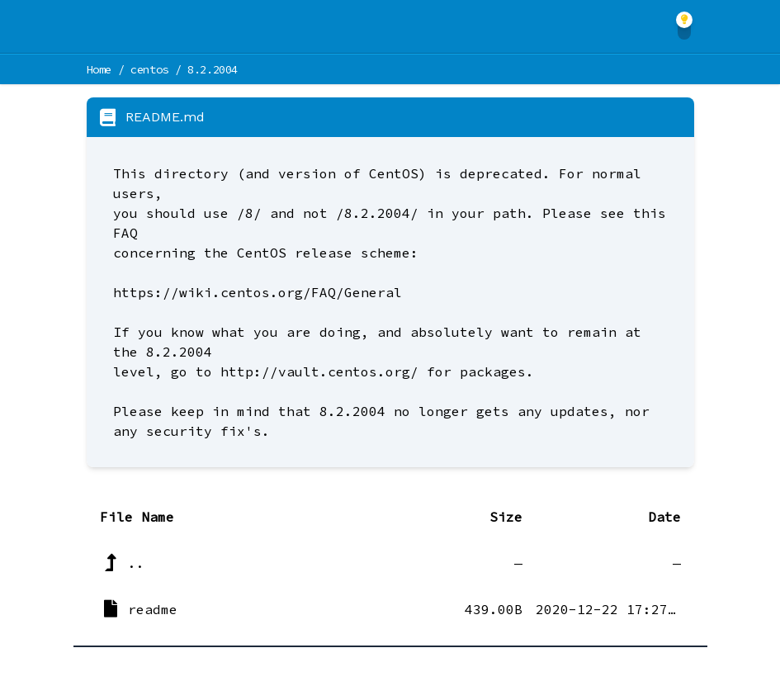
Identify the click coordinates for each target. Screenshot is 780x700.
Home (99, 69)
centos (149, 69)
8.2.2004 (213, 69)
